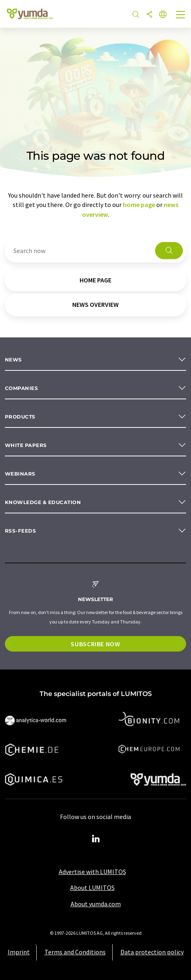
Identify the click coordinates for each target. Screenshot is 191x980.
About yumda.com (96, 904)
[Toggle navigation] (181, 15)
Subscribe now (95, 644)
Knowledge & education (43, 502)
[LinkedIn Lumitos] (95, 839)
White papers (26, 445)
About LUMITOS (92, 888)
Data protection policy (152, 952)
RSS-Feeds (20, 531)
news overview (95, 304)
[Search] (136, 15)
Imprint (19, 952)
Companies (21, 388)
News (13, 360)
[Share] (149, 15)
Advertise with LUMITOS (92, 872)
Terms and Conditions (75, 952)
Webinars (20, 474)
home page (139, 205)
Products (20, 417)
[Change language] (163, 15)
